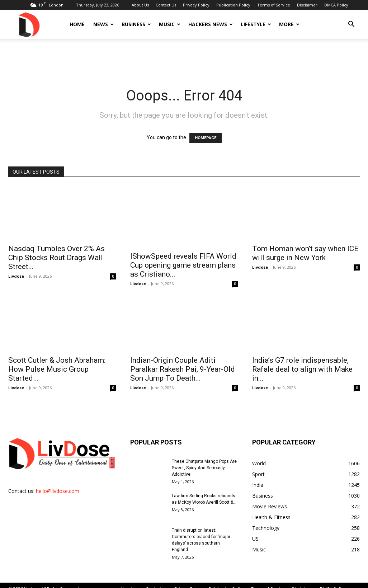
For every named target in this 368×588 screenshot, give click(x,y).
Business (136, 24)
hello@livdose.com (58, 483)
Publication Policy (233, 5)
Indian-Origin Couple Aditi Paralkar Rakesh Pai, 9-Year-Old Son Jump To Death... (183, 362)
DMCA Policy (336, 5)
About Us (140, 5)
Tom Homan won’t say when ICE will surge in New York (305, 253)
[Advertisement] (184, 58)
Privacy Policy (196, 5)
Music (170, 24)
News (103, 24)
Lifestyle (256, 24)
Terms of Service (274, 5)
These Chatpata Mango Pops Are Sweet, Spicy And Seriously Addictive (204, 460)
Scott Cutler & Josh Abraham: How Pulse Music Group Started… (57, 362)
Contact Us (166, 5)
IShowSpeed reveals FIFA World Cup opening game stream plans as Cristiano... (183, 258)
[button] (351, 25)
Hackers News (211, 24)
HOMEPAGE (206, 138)
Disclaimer (307, 5)
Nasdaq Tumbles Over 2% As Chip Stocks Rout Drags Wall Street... (56, 258)
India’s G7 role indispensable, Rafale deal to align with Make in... (302, 362)
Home (77, 24)
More (289, 24)
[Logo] (29, 24)
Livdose (16, 276)
